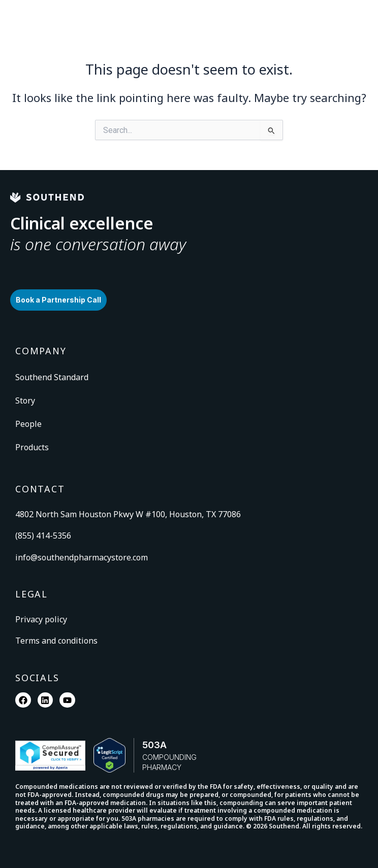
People (28, 424)
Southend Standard (52, 377)
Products (32, 447)
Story (25, 400)
